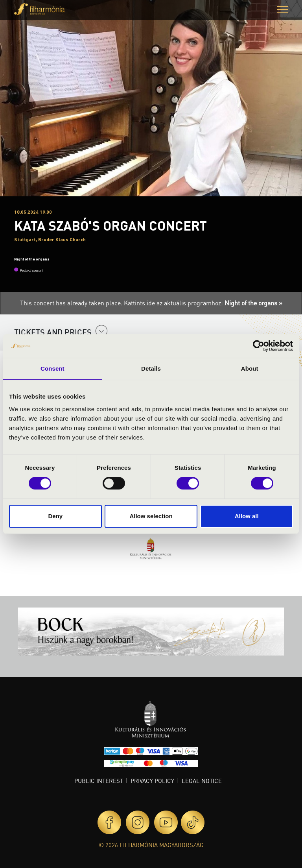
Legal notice (202, 781)
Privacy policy (152, 781)
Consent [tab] (52, 368)
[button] (282, 10)
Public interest (99, 781)
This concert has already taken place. (72, 303)
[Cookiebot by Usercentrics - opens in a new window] (259, 346)
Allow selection (151, 516)
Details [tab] (151, 368)
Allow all (247, 516)
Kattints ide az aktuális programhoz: (203, 303)
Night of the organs (32, 259)
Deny (55, 516)
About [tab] (250, 368)
